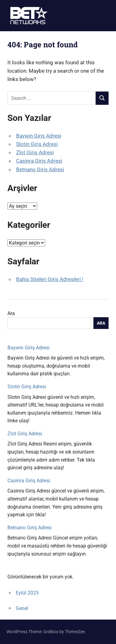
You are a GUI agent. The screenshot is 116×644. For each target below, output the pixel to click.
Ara (11, 313)
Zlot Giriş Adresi (35, 152)
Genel (22, 608)
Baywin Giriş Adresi (39, 136)
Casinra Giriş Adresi (39, 161)
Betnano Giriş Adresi (40, 169)
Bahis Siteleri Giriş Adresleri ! (50, 279)
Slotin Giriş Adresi (37, 144)
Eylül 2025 (27, 593)
